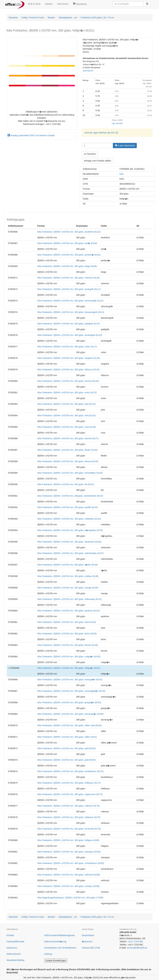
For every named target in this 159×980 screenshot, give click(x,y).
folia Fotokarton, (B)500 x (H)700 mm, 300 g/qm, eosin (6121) (67, 392)
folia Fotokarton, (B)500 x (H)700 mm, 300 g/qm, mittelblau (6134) (69, 519)
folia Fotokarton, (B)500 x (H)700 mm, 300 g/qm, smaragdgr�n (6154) (71, 691)
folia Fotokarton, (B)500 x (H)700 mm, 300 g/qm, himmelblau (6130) (70, 473)
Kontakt (10, 935)
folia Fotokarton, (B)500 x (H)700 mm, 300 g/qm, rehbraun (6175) (69, 817)
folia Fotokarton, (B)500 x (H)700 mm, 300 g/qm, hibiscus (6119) (68, 370)
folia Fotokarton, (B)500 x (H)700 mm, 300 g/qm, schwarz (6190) (68, 886)
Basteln (51, 18)
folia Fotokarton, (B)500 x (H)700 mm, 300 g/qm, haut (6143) (67, 622)
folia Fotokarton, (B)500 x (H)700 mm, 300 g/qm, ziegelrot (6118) (68, 358)
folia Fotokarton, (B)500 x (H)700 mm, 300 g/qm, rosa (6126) (67, 427)
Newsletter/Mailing (15, 960)
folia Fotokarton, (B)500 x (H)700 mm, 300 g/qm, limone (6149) (68, 645)
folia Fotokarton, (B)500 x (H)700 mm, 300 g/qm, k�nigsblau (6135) (70, 530)
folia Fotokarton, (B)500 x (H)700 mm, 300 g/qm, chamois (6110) (68, 278)
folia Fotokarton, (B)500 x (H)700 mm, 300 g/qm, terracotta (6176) (69, 829)
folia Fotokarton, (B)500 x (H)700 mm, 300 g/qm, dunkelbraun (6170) (70, 771)
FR (98, 948)
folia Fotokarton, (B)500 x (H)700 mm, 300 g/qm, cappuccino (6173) (70, 794)
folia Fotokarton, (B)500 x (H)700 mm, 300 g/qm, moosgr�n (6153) (70, 679)
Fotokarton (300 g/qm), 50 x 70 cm (97, 18)
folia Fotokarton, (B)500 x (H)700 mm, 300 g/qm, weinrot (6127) (68, 438)
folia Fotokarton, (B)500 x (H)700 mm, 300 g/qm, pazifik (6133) (67, 507)
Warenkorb (80, 4)
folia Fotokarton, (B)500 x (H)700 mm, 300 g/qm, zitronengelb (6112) (70, 301)
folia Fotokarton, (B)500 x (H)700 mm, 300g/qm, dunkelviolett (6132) (70, 496)
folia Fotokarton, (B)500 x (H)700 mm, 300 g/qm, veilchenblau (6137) (70, 553)
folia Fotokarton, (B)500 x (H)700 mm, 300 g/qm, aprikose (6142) (68, 611)
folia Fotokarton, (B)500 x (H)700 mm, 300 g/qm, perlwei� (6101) (69, 255)
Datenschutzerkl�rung (55, 942)
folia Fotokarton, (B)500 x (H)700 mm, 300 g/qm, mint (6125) (66, 415)
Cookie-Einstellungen (56, 961)
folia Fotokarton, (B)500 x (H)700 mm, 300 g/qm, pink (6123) (66, 404)
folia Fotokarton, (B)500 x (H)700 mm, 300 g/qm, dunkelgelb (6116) (70, 335)
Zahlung (48, 954)
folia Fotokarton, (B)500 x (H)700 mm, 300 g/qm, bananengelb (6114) (71, 312)
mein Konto (63, 4)
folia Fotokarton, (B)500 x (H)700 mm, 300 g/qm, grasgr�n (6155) (69, 702)
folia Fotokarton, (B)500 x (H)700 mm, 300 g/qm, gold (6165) (66, 748)
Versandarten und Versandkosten (60, 948)
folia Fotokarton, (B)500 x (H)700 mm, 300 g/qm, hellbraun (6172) (69, 783)
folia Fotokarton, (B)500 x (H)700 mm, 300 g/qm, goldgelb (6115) (68, 324)
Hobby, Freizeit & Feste (33, 18)
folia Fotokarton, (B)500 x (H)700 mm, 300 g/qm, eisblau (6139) (68, 576)
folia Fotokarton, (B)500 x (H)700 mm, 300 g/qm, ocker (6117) (67, 347)
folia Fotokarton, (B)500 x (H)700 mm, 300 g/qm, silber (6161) (67, 737)
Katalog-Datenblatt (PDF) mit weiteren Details (31, 135)
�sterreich (87, 942)
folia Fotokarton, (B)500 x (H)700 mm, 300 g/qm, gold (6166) (66, 760)
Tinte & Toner (34, 4)
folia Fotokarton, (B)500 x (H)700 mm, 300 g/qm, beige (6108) (67, 266)
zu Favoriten (90, 154)
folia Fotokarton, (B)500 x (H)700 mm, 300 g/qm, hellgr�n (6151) (69, 668)
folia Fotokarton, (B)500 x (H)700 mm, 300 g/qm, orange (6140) (68, 588)
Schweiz (86, 948)
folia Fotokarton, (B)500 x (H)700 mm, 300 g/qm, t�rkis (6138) (67, 565)
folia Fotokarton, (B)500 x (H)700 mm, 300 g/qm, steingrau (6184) (69, 852)
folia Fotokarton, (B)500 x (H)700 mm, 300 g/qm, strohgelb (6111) (69, 289)
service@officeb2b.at (137, 948)
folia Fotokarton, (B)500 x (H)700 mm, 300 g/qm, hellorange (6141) (69, 599)
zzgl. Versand (117, 123)
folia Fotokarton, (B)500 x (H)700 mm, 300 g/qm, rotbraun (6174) (68, 806)
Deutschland (88, 935)
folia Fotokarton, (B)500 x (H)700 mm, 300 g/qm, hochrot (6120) (68, 381)
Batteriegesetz (68, 935)
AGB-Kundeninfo (52, 935)
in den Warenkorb (125, 146)
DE (93, 948)
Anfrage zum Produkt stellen (98, 161)
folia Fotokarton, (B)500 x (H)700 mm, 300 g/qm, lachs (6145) (67, 634)
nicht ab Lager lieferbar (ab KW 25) (101, 133)
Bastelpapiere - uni (68, 18)
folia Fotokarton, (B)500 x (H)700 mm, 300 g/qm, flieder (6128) (67, 450)
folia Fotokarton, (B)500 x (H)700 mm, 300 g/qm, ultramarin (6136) (69, 542)
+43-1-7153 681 (135, 942)
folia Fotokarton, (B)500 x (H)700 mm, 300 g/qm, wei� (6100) (67, 243)
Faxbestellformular (15, 942)
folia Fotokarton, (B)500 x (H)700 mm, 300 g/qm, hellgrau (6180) (68, 840)
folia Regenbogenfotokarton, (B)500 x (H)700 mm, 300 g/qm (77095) (70, 898)
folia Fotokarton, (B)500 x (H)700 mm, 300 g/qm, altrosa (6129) (68, 461)
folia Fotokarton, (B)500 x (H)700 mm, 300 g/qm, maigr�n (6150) (69, 657)
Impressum (12, 948)
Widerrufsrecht (14, 954)
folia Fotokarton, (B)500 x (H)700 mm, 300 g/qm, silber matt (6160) (69, 725)
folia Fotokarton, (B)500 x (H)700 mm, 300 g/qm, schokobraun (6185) (71, 863)
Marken (49, 4)
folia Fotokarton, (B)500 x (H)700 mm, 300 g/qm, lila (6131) (66, 484)
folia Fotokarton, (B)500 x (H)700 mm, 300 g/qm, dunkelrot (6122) (69, 232)
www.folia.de (88, 71)
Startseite (13, 18)
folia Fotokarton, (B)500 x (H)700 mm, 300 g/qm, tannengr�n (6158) (70, 714)
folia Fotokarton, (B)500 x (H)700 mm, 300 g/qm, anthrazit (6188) (69, 875)
